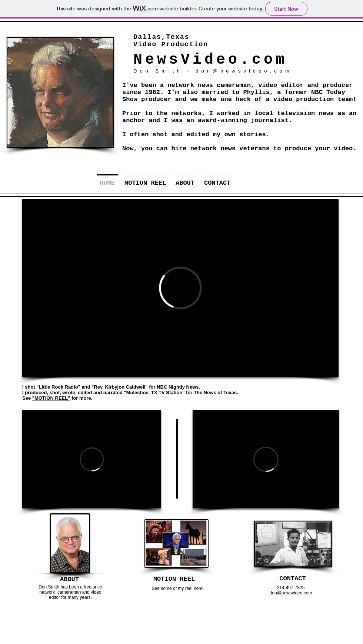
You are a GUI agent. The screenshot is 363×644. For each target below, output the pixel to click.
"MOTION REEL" (51, 398)
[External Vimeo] (180, 288)
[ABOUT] (69, 579)
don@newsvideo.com (244, 71)
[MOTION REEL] (174, 579)
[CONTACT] (293, 579)
